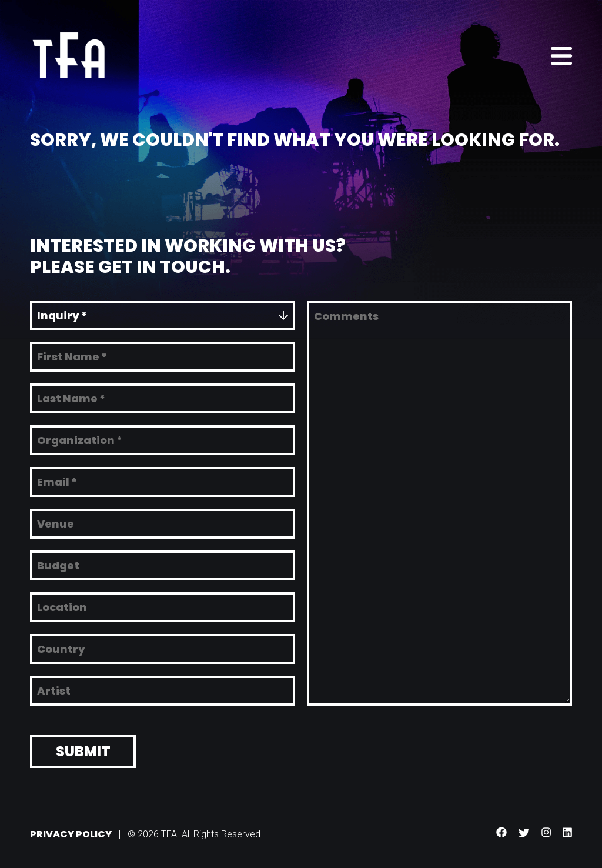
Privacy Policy (71, 831)
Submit (83, 748)
